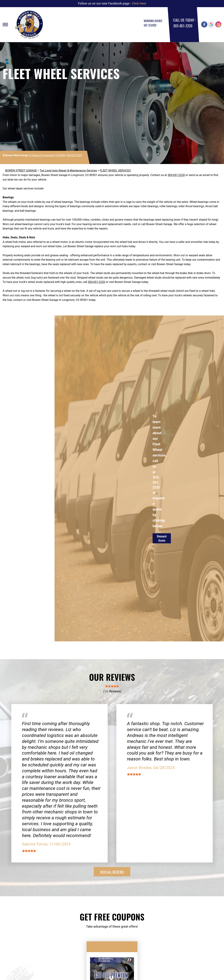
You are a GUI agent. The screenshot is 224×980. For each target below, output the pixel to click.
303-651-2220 (183, 26)
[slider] (112, 686)
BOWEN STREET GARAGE (21, 171)
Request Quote (162, 538)
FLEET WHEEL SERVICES (115, 171)
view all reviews (112, 872)
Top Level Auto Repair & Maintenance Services (68, 171)
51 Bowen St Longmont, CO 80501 (48, 155)
